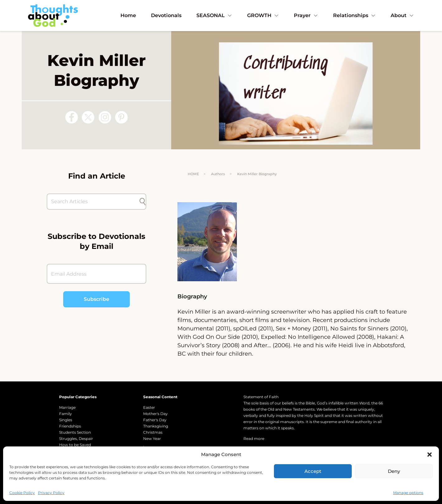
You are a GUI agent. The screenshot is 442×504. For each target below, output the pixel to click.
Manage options (408, 493)
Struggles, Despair (76, 439)
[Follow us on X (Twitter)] (88, 117)
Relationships (354, 15)
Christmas (153, 432)
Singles (66, 420)
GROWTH (263, 15)
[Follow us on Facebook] (72, 117)
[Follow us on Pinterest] (121, 117)
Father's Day (155, 420)
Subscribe (96, 299)
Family (66, 414)
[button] (430, 455)
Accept (313, 471)
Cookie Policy (22, 493)
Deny (394, 471)
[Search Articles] (93, 202)
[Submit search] (143, 202)
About (402, 15)
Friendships (70, 426)
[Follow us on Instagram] (105, 117)
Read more (254, 439)
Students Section (75, 432)
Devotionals (166, 15)
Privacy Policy (51, 493)
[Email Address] (96, 274)
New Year (152, 439)
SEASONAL (214, 15)
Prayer (306, 15)
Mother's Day (155, 414)
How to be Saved (75, 445)
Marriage (67, 407)
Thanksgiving (156, 426)
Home (128, 15)
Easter (149, 407)
